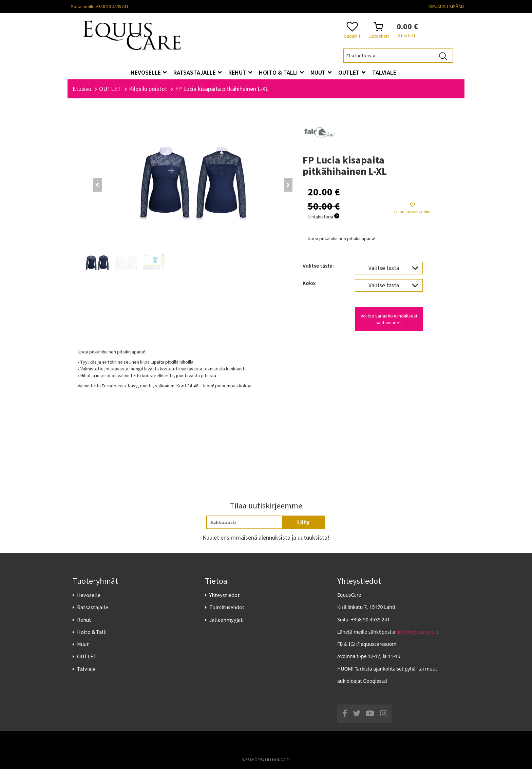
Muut (83, 648)
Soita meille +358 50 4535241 (100, 6)
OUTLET (87, 660)
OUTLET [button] (352, 72)
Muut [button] (321, 72)
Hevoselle (89, 599)
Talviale (86, 673)
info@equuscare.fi (418, 635)
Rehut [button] (240, 72)
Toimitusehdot (227, 611)
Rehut (84, 623)
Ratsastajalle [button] (197, 72)
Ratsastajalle (93, 611)
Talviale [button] (384, 72)
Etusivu (82, 92)
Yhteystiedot (225, 599)
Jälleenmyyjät (226, 623)
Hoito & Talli (92, 636)
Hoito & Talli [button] (281, 72)
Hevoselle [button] (149, 72)
